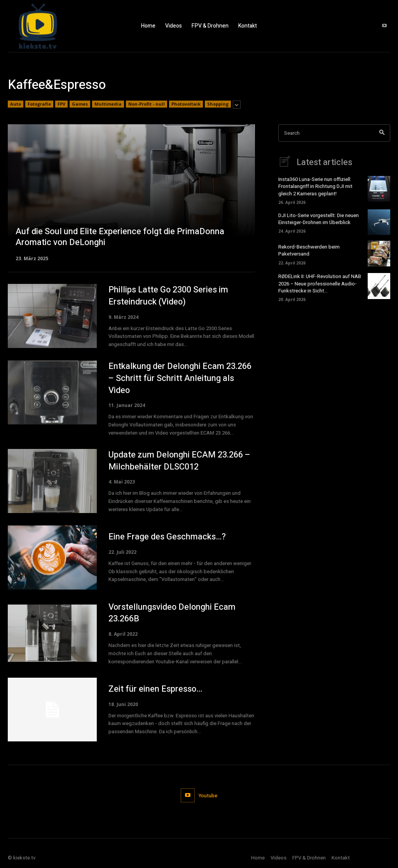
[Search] (382, 133)
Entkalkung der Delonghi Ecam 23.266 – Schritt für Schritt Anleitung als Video (180, 378)
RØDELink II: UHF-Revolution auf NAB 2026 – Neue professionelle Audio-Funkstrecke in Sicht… (320, 283)
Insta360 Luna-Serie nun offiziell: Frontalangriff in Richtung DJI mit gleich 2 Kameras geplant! (315, 186)
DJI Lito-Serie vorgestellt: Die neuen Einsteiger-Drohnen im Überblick (319, 219)
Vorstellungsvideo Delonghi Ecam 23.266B (173, 613)
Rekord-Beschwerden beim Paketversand (309, 250)
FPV (61, 104)
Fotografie (39, 104)
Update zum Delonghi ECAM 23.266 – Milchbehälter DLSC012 (180, 461)
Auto (16, 104)
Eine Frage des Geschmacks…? (167, 537)
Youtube (208, 796)
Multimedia (108, 104)
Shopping (218, 104)
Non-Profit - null (147, 104)
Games (80, 104)
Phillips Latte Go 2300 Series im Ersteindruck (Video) (168, 296)
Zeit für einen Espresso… (155, 689)
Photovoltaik (186, 104)
